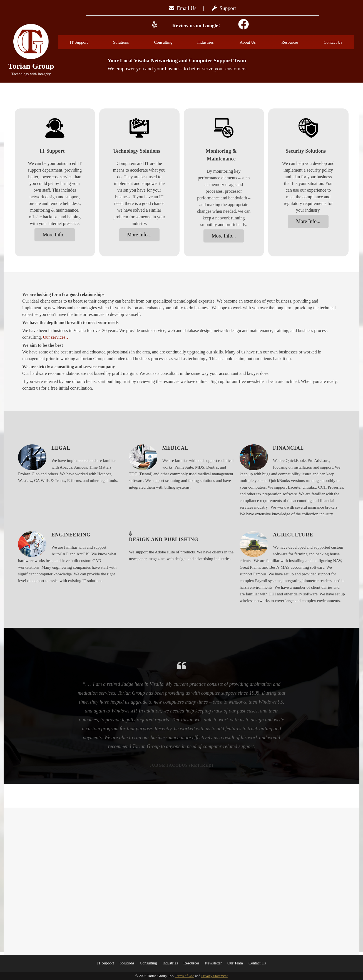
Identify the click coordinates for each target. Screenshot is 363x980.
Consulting (170, 42)
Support (224, 8)
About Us (255, 42)
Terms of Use (185, 976)
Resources (297, 42)
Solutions (128, 42)
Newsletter (213, 963)
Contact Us (333, 42)
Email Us (183, 8)
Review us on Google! (196, 25)
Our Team (235, 963)
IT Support (85, 42)
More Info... (55, 235)
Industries (212, 42)
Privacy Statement (214, 976)
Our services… (56, 337)
